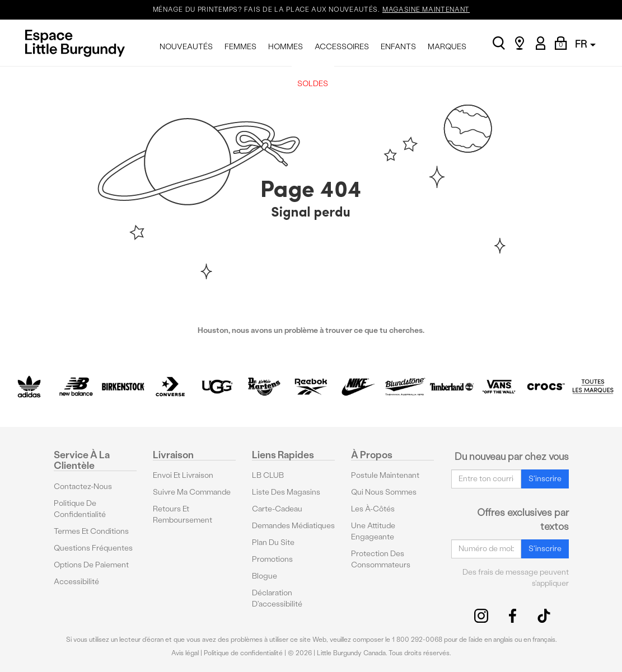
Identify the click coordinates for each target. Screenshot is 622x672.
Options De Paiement (91, 565)
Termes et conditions (91, 531)
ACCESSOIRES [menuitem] (342, 47)
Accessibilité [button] (76, 582)
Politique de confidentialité (80, 509)
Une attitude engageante (373, 531)
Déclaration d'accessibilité (277, 598)
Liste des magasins (286, 492)
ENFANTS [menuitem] (398, 47)
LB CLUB (268, 475)
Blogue (265, 576)
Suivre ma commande (192, 492)
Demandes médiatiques (293, 526)
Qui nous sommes (384, 492)
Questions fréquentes (93, 548)
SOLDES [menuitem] (313, 84)
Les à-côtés (373, 509)
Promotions (272, 559)
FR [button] (585, 44)
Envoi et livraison (183, 475)
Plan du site (273, 542)
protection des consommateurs (381, 559)
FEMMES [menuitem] (240, 47)
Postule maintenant (385, 475)
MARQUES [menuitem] (447, 47)
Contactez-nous (83, 487)
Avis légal (185, 653)
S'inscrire (545, 479)
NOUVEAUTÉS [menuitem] (186, 47)
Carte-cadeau (277, 509)
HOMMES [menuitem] (286, 47)
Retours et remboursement (183, 514)
